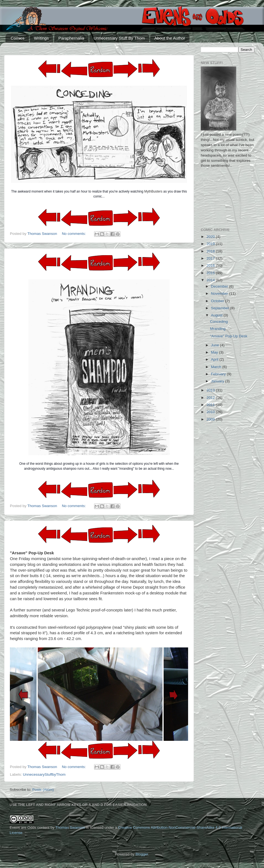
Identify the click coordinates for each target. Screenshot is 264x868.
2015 (211, 273)
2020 (211, 237)
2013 (211, 390)
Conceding (219, 322)
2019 (211, 244)
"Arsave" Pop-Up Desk (229, 336)
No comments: (74, 234)
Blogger (142, 854)
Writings (42, 38)
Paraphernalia (71, 38)
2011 (211, 405)
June (215, 345)
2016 (211, 265)
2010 (211, 412)
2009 (211, 419)
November (220, 293)
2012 (211, 398)
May (215, 352)
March (217, 367)
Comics (18, 38)
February (219, 374)
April (215, 359)
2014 (211, 280)
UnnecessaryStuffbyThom (44, 774)
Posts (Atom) (43, 790)
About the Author (170, 38)
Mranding (218, 329)
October (218, 301)
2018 (211, 251)
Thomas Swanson (70, 827)
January (218, 381)
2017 (211, 258)
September (221, 308)
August (217, 315)
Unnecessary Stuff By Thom (119, 38)
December (220, 286)
